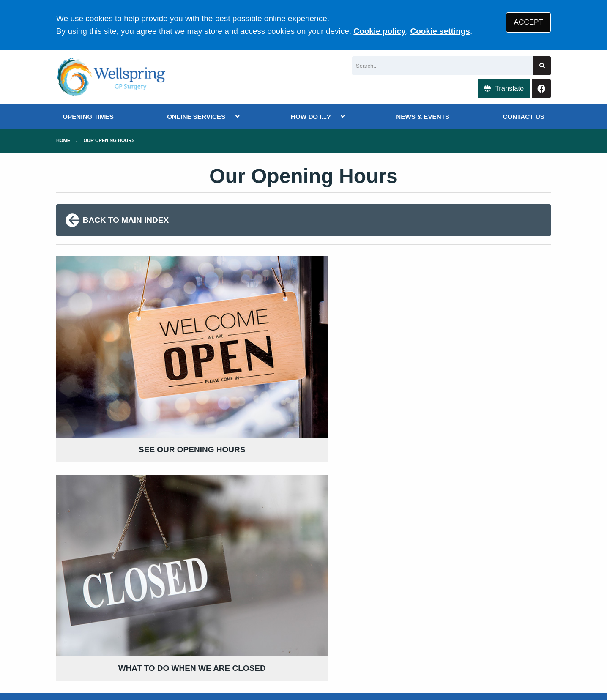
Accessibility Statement (248, 635)
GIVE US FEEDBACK (269, 546)
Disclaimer (180, 635)
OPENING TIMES (88, 116)
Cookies (411, 635)
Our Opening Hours (109, 140)
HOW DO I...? (311, 116)
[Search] (443, 66)
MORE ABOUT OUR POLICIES (453, 546)
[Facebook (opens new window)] (64, 665)
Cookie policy (380, 31)
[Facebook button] (541, 89)
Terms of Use (132, 635)
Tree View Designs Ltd (130, 666)
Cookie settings (440, 31)
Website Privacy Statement (342, 635)
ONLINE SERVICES (196, 116)
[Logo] (112, 77)
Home (63, 140)
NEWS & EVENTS (423, 116)
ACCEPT (529, 22)
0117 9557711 (123, 580)
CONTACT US (523, 116)
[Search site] (542, 66)
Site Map (447, 635)
